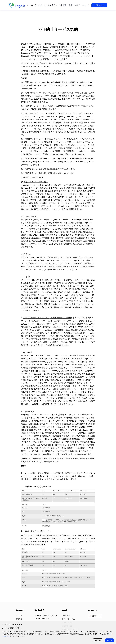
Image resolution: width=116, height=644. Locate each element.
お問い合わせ (99, 5)
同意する (109, 640)
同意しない (96, 640)
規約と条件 (65, 612)
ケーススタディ (51, 5)
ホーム (30, 5)
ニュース (86, 5)
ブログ (77, 5)
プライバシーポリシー (69, 616)
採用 (70, 5)
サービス (39, 5)
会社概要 (63, 5)
